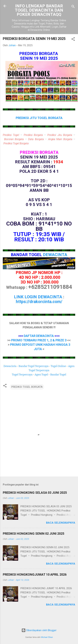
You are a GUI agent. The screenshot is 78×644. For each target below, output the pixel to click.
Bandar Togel (58, 375)
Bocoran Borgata (14, 139)
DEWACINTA (55, 255)
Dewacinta (10, 366)
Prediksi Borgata (33, 135)
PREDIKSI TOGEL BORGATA (27, 387)
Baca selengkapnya (61, 523)
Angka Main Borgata (60, 139)
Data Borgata (36, 139)
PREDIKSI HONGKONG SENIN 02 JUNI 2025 (34, 534)
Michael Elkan (47, 637)
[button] (73, 40)
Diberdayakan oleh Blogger (39, 630)
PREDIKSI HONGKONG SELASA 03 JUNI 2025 (35, 493)
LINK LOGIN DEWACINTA (38, 297)
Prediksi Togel (11, 135)
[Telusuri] (73, 7)
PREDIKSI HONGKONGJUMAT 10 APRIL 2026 (35, 574)
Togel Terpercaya (22, 375)
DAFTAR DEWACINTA (39, 336)
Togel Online (58, 366)
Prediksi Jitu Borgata (60, 135)
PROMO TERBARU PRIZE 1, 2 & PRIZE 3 (39, 340)
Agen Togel (41, 375)
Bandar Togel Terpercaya (34, 366)
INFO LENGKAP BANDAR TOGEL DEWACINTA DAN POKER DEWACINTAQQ (39, 10)
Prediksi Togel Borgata (16, 143)
